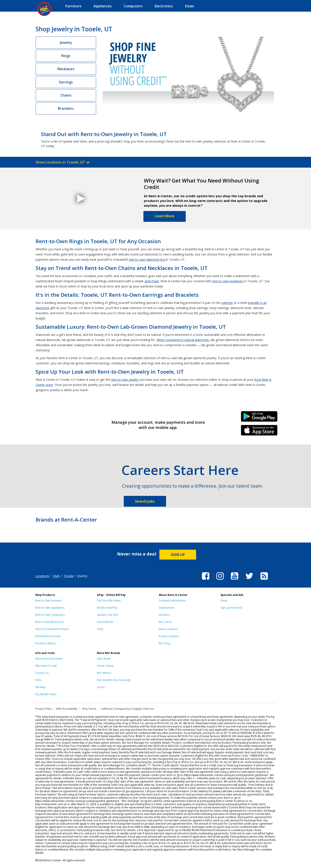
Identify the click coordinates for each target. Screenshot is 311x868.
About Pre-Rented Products (52, 629)
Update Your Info (108, 615)
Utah (56, 576)
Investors (164, 615)
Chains (66, 95)
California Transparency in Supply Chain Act (127, 709)
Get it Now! (104, 659)
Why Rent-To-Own (46, 666)
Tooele (68, 576)
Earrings (66, 82)
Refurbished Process (48, 636)
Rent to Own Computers (50, 615)
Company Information (172, 601)
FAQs (100, 629)
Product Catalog (45, 643)
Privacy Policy (43, 709)
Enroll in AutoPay (107, 608)
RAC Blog (164, 643)
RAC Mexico (104, 673)
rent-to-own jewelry (125, 380)
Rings (66, 56)
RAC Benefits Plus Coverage (114, 680)
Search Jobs (145, 501)
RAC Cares (165, 622)
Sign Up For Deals (231, 608)
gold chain (152, 281)
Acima (101, 687)
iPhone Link (259, 432)
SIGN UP (178, 555)
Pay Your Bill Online (109, 601)
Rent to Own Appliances (50, 608)
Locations (42, 576)
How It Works (105, 622)
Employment (166, 608)
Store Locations (168, 629)
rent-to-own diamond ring (147, 259)
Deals (224, 601)
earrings (227, 303)
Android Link (259, 418)
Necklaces (66, 69)
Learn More (165, 216)
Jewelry (66, 43)
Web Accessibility (67, 709)
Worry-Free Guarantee (49, 659)
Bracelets (66, 108)
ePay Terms (89, 709)
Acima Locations (169, 636)
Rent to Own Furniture (48, 601)
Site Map (40, 687)
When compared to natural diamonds (183, 340)
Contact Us (42, 673)
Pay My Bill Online (46, 694)
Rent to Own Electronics (50, 622)
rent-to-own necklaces (228, 281)
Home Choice (105, 666)
